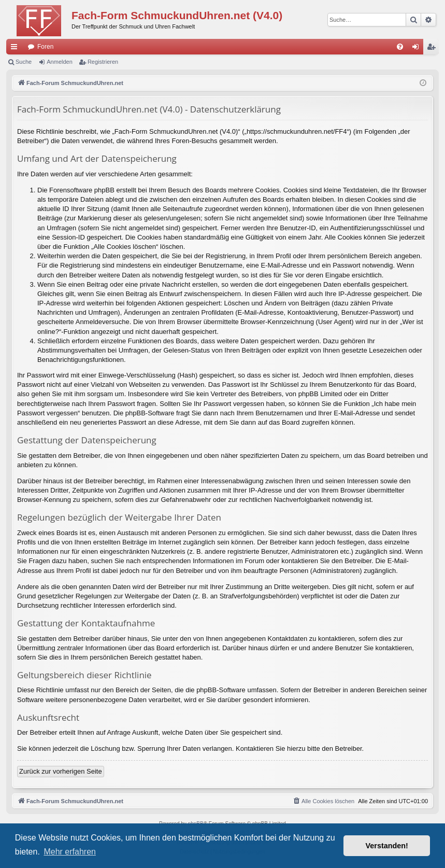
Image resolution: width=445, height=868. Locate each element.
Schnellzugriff (16, 49)
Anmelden (60, 62)
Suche (24, 62)
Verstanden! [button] (387, 846)
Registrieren (103, 62)
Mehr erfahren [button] (70, 852)
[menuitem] (400, 47)
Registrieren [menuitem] (433, 49)
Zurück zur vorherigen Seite (61, 771)
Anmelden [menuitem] (418, 49)
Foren (45, 47)
